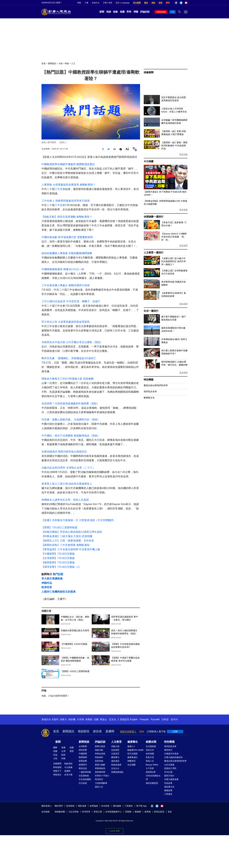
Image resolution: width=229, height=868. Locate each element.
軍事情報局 (100, 768)
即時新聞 (57, 767)
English (134, 719)
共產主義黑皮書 (171, 779)
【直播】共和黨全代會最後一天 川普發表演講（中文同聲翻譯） (79, 520)
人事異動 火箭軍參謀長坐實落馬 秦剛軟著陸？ (68, 185)
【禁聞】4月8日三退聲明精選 (75, 671)
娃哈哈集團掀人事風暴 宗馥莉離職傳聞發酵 (67, 253)
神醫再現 (131, 761)
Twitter (181, 3)
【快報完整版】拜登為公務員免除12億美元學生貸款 (72, 532)
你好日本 (150, 750)
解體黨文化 (149, 398)
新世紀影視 (159, 812)
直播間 (110, 731)
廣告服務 (117, 806)
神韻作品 (47, 583)
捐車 (161, 3)
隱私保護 (82, 806)
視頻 (109, 12)
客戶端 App (141, 806)
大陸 (60, 63)
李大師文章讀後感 (52, 579)
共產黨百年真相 (171, 754)
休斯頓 (89, 719)
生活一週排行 (151, 311)
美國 (55, 751)
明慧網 (128, 812)
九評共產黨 (169, 765)
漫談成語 (115, 761)
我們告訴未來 (150, 391)
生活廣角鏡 (151, 746)
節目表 (97, 731)
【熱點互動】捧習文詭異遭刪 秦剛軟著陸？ (67, 217)
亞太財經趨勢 (85, 779)
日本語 (165, 719)
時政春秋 (99, 757)
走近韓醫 (131, 765)
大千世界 (150, 768)
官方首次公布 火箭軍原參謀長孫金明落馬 (66, 322)
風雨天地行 (169, 776)
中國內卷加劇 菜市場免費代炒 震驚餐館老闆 (67, 237)
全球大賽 (68, 775)
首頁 (44, 63)
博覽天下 (57, 771)
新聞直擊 (83, 761)
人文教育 (116, 742)
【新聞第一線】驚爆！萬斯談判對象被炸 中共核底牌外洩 (174, 146)
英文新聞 (137, 3)
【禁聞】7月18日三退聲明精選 (59, 528)
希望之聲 (98, 812)
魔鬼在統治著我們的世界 (156, 385)
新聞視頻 (84, 742)
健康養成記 (132, 757)
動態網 (138, 812)
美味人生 (150, 761)
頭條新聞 (149, 72)
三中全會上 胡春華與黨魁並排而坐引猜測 (66, 201)
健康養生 (133, 742)
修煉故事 (168, 790)
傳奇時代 (168, 750)
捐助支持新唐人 (128, 732)
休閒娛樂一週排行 (153, 217)
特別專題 (149, 380)
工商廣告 (168, 794)
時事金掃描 (100, 754)
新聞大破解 (100, 765)
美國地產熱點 (117, 772)
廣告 (146, 3)
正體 (105, 3)
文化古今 (115, 768)
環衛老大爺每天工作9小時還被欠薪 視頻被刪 (68, 379)
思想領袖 (99, 761)
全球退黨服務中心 (113, 812)
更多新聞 (183, 246)
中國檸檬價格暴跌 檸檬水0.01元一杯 (63, 269)
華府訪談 (83, 768)
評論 (55, 755)
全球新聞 (83, 746)
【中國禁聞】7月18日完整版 (58, 554)
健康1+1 (131, 746)
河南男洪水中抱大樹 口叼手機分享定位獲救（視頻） (72, 342)
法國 (96, 719)
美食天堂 (150, 757)
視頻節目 (84, 731)
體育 (72, 751)
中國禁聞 (83, 754)
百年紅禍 (168, 772)
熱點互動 (99, 750)
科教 (63, 758)
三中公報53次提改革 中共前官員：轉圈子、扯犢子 (71, 301)
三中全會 (60, 189)
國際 (55, 748)
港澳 (63, 748)
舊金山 (103, 719)
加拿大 (63, 719)
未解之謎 (115, 746)
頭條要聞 (57, 764)
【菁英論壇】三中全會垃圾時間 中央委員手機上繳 (71, 549)
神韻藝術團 (60, 812)
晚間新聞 (83, 757)
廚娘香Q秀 (151, 772)
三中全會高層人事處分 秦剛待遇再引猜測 (66, 285)
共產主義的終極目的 (173, 757)
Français (144, 719)
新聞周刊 (83, 765)
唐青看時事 (100, 772)
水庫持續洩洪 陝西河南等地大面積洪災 (64, 452)
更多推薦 (183, 210)
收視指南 (70, 806)
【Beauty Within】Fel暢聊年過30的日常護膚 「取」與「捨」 (174, 237)
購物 (168, 3)
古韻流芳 (115, 754)
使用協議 (94, 806)
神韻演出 (57, 775)
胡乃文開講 (132, 754)
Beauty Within (152, 765)
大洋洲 (80, 719)
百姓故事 (168, 783)
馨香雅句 (115, 757)
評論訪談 (145, 12)
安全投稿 (105, 806)
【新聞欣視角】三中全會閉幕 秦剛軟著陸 (66, 545)
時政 (67, 63)
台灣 (63, 751)
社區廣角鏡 (84, 776)
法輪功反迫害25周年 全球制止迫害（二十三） (68, 468)
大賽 (86, 3)
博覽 (136, 12)
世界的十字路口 (102, 776)
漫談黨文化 (169, 787)
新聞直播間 (161, 12)
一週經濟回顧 (85, 772)
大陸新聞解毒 (101, 783)
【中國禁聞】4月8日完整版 (74, 644)
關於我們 (59, 806)
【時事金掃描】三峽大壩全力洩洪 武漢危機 (67, 536)
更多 (170, 812)
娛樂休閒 (151, 742)
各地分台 (96, 3)
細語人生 (99, 787)
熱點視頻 (68, 764)
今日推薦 (149, 161)
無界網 (148, 812)
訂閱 (175, 732)
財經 (63, 755)
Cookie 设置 (114, 831)
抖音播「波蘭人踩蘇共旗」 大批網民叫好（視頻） (71, 420)
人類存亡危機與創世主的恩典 (59, 592)
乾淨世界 (47, 587)
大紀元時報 (73, 812)
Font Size (127, 149)
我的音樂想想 (152, 783)
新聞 (102, 12)
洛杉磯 (72, 719)
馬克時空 (99, 779)
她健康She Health (135, 750)
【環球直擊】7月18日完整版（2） (61, 567)
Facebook (176, 3)
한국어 (174, 719)
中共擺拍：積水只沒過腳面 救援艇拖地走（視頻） (71, 436)
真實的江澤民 (170, 768)
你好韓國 (150, 754)
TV (173, 12)
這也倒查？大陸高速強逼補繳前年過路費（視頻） (70, 404)
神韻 (79, 3)
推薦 (122, 12)
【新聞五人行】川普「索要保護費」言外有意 (68, 541)
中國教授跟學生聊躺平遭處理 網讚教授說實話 (68, 164)
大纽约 (55, 719)
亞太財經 (83, 783)
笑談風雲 (115, 750)
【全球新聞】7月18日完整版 (58, 558)
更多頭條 (183, 154)
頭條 (115, 12)
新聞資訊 (52, 63)
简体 (110, 3)
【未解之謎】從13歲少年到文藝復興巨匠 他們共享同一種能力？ (174, 261)
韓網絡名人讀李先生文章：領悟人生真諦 (65, 500)
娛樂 (72, 748)
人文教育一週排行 (153, 253)
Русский (155, 719)
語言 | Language (123, 3)
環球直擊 (83, 750)
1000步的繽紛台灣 (153, 777)
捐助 (153, 3)
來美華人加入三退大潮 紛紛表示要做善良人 (67, 484)
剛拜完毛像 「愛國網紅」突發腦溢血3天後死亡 (69, 358)
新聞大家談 (100, 746)
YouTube (186, 3)
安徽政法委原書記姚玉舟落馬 (75, 630)
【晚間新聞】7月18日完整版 (58, 563)
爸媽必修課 (116, 765)
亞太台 (113, 719)
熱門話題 (58, 574)
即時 (129, 12)
